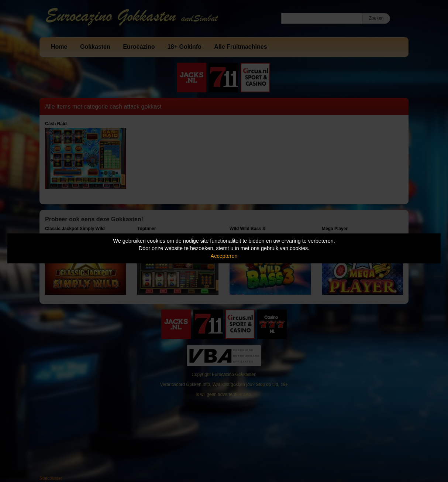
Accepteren (224, 256)
